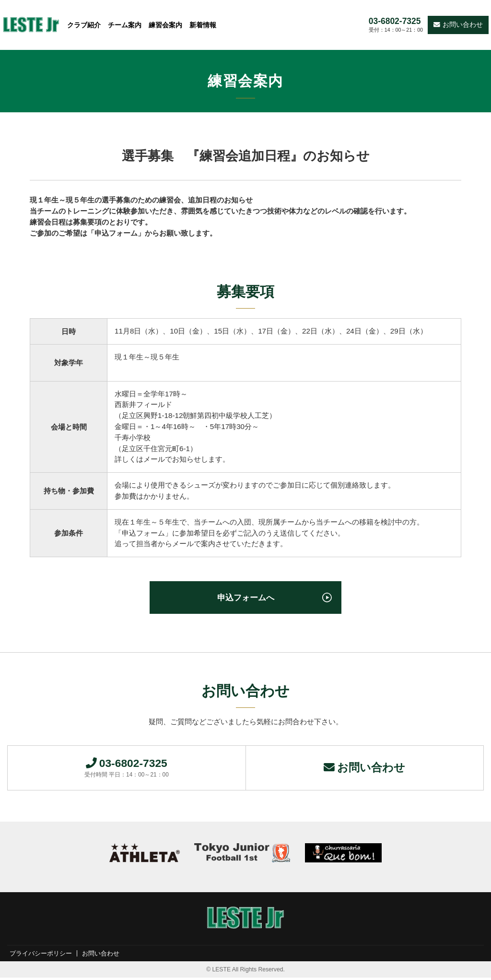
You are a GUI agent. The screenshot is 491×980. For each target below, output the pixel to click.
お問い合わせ (458, 25)
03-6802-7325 (395, 21)
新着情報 (203, 25)
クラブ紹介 (84, 25)
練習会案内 (165, 25)
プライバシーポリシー (43, 956)
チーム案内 (125, 25)
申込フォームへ (245, 598)
